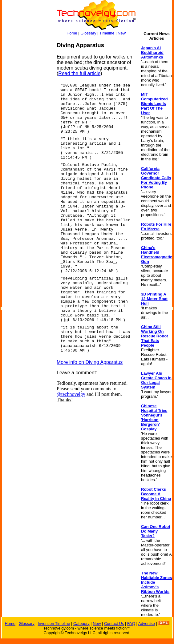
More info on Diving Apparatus (90, 362)
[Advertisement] (26, 134)
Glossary (88, 33)
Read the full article (79, 73)
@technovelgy (71, 394)
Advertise (147, 624)
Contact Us (114, 624)
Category (81, 624)
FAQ (131, 624)
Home (72, 33)
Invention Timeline (54, 624)
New (122, 33)
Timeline (107, 33)
